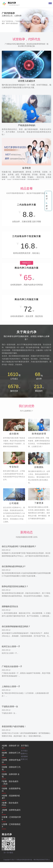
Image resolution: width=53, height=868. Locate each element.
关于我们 (25, 746)
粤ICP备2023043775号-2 (41, 860)
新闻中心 (24, 754)
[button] (27, 31)
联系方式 (24, 759)
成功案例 (24, 756)
